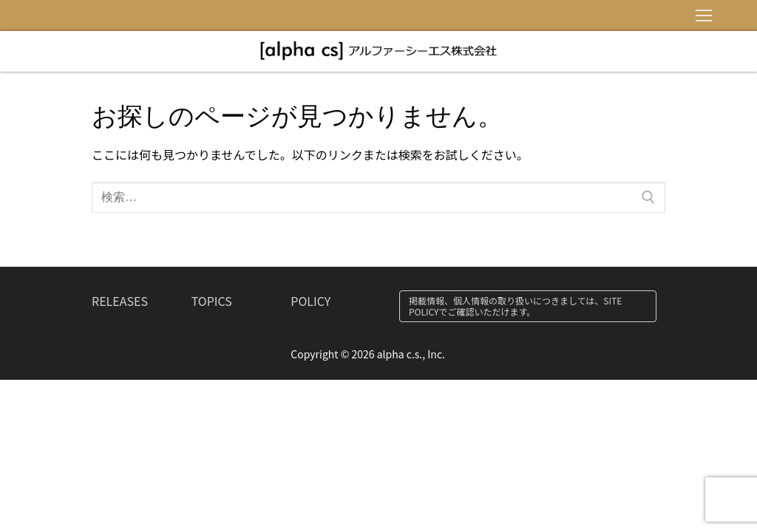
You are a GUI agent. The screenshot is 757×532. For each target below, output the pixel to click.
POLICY (310, 301)
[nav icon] (704, 16)
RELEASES (120, 301)
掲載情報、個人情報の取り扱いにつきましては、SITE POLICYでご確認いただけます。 (515, 306)
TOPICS (212, 301)
